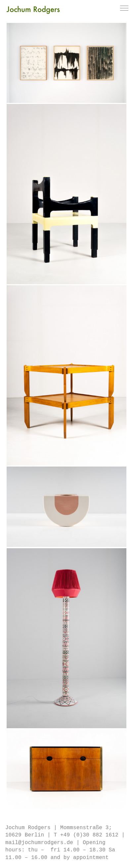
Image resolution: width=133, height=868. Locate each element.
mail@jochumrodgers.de (39, 843)
